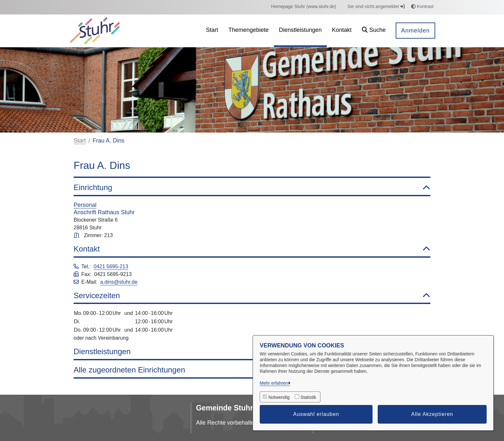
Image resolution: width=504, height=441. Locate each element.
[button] (374, 31)
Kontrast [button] (422, 6)
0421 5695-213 (111, 266)
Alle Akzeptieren (432, 414)
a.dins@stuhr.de (119, 282)
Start (80, 141)
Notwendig (279, 397)
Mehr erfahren (274, 383)
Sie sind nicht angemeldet (376, 6)
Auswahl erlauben (316, 414)
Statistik (308, 397)
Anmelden (415, 31)
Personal (85, 205)
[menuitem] (303, 7)
